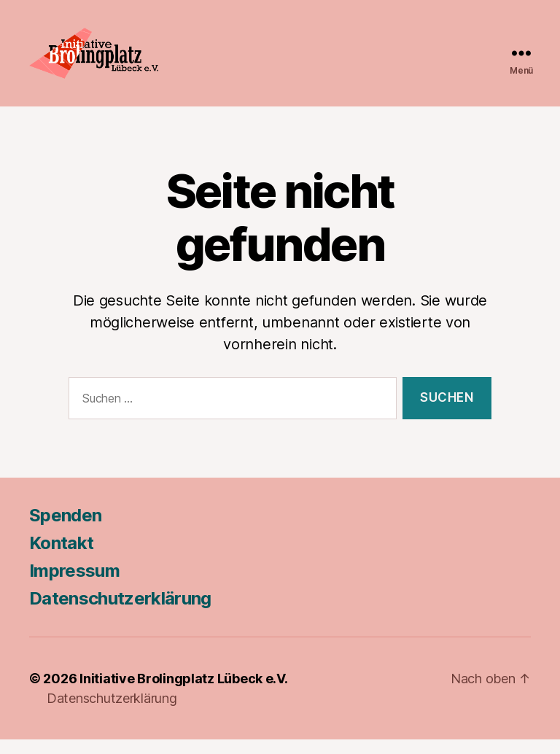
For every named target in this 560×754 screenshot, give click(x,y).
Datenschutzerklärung (120, 613)
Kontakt (61, 557)
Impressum (74, 585)
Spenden (65, 530)
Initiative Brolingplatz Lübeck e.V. (184, 693)
